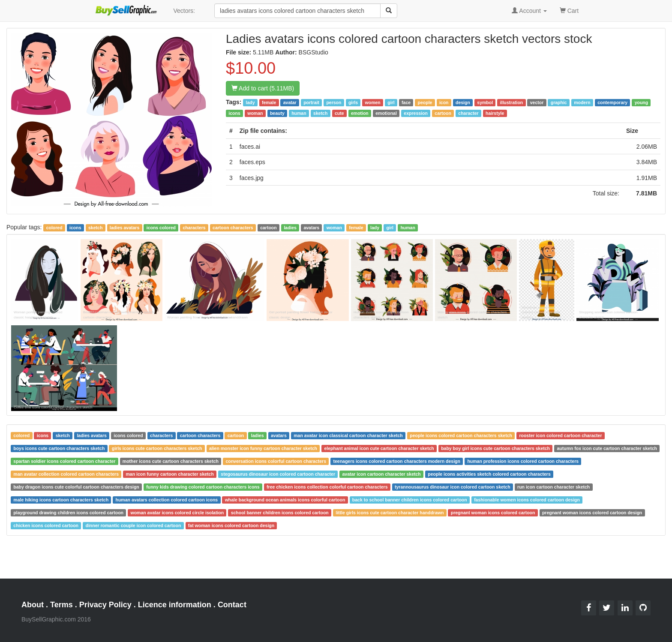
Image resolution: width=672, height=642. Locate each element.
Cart (569, 10)
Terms (61, 605)
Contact (232, 605)
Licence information (175, 605)
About (33, 605)
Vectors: (184, 11)
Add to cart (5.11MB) (263, 88)
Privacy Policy (105, 605)
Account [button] (529, 11)
